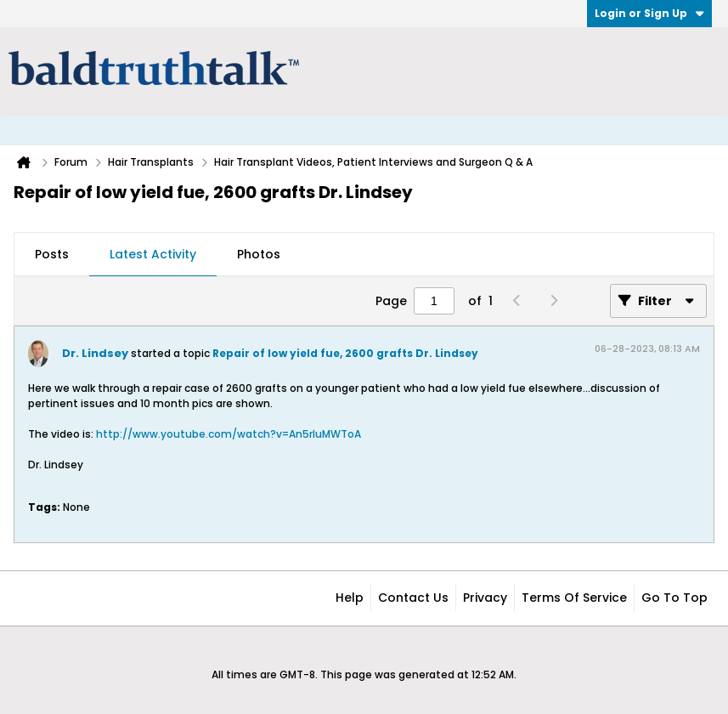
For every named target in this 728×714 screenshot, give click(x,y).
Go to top (674, 598)
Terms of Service (574, 598)
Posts (52, 254)
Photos (259, 254)
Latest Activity (153, 254)
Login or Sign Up (649, 13)
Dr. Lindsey (95, 353)
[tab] (52, 255)
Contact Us (413, 598)
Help (350, 598)
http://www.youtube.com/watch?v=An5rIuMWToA (229, 434)
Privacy (485, 598)
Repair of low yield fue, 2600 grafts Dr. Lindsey (345, 353)
